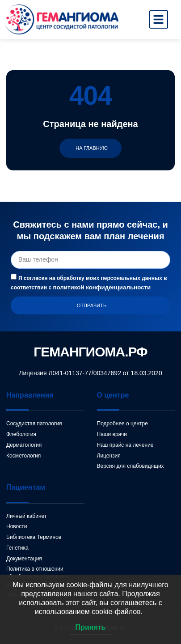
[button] (159, 20)
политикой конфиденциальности (102, 287)
